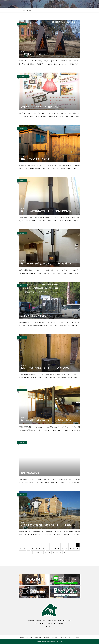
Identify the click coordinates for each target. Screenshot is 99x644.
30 (74, 549)
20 (36, 549)
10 (59, 545)
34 (42, 553)
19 (32, 549)
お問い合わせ (63, 637)
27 (63, 549)
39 (61, 553)
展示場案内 (47, 637)
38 (57, 553)
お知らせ (22, 24)
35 (46, 553)
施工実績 (30, 637)
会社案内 (55, 637)
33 (38, 553)
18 (29, 549)
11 (63, 545)
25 (55, 549)
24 (51, 549)
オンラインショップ (74, 637)
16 (21, 549)
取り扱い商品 (38, 637)
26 (59, 549)
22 (44, 549)
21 (40, 549)
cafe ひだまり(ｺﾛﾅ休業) (23, 76)
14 (74, 545)
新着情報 (22, 637)
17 (25, 549)
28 (66, 549)
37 (53, 553)
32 (34, 553)
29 (70, 549)
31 (78, 549)
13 (70, 545)
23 (47, 549)
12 (66, 545)
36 (49, 553)
